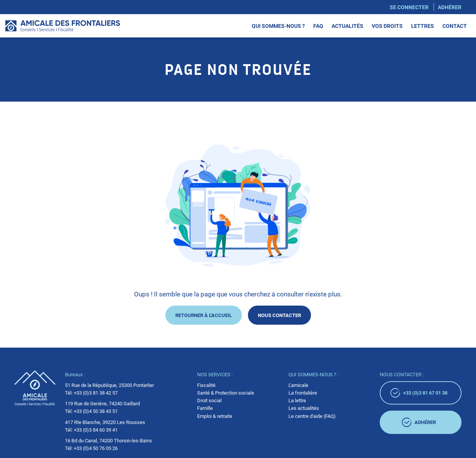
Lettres (423, 26)
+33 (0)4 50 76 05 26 (96, 448)
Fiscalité (206, 385)
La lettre (297, 400)
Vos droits (387, 26)
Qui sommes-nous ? (278, 26)
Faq (318, 26)
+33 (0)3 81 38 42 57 (96, 393)
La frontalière (303, 393)
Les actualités (304, 408)
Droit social (209, 400)
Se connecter (409, 7)
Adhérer (450, 7)
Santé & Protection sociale (226, 393)
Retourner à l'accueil (204, 315)
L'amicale (298, 385)
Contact (455, 26)
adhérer (419, 422)
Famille (205, 408)
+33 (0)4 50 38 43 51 (96, 411)
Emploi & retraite (215, 416)
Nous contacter (279, 315)
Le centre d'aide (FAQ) (312, 416)
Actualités (347, 26)
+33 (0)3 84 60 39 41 (96, 430)
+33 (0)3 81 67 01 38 (419, 393)
